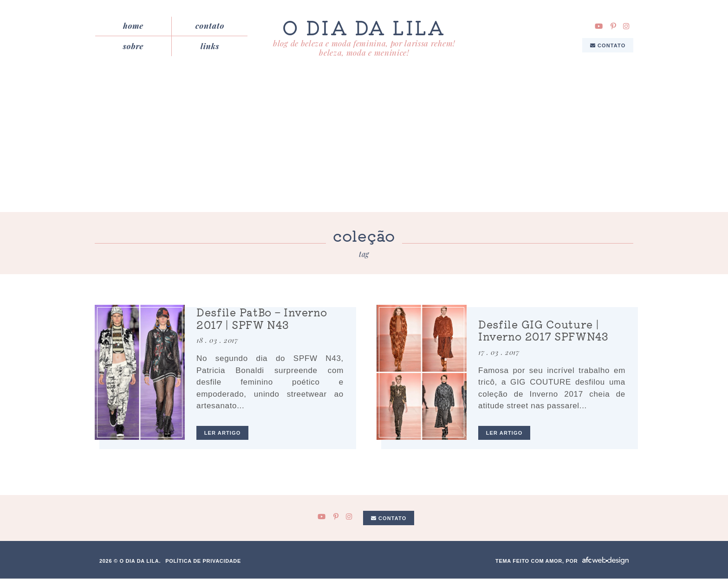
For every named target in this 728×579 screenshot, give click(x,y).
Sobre (133, 46)
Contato (210, 26)
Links (210, 46)
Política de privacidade (203, 561)
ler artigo (223, 433)
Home (133, 26)
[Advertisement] (364, 143)
